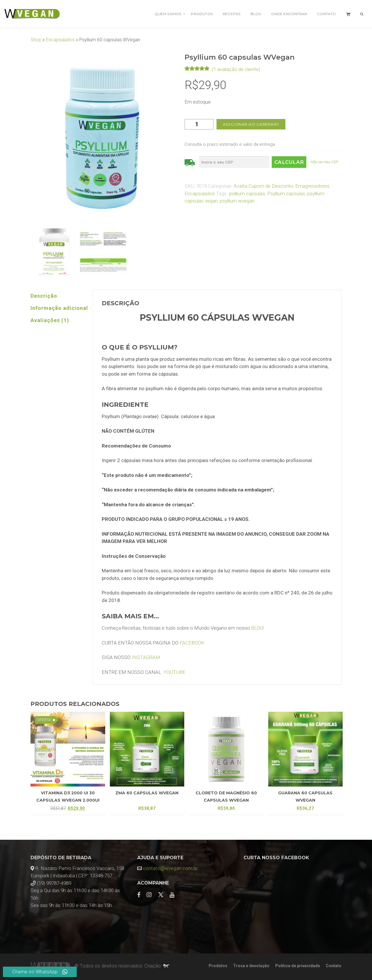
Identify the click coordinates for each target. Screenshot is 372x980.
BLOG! (257, 628)
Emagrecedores (312, 186)
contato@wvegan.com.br (170, 868)
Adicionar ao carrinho (251, 124)
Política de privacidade (298, 966)
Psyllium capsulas (286, 193)
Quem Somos (168, 14)
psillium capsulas (247, 193)
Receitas (232, 14)
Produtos (202, 14)
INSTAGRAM (146, 657)
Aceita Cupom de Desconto (263, 186)
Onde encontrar (289, 14)
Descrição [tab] (44, 296)
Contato (326, 14)
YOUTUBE (174, 672)
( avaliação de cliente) (236, 69)
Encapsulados (60, 40)
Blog (256, 14)
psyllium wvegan (237, 201)
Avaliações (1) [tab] (50, 320)
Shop (36, 40)
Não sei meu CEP (324, 162)
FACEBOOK (192, 643)
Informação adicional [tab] (59, 308)
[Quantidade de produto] (199, 124)
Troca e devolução (251, 966)
